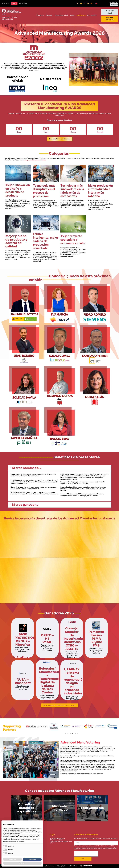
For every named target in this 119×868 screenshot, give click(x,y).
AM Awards (81, 15)
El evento (41, 15)
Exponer (50, 15)
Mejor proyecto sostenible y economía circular (73, 240)
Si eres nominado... (26, 468)
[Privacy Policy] (61, 866)
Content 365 (93, 15)
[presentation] (86, 854)
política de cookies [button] (16, 833)
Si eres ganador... (25, 505)
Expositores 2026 (62, 15)
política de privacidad (90, 847)
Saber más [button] (22, 863)
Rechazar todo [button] (13, 859)
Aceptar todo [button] (32, 859)
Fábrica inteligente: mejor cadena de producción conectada (46, 241)
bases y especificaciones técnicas (34, 160)
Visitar (73, 15)
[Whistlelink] (72, 866)
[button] (6, 3)
